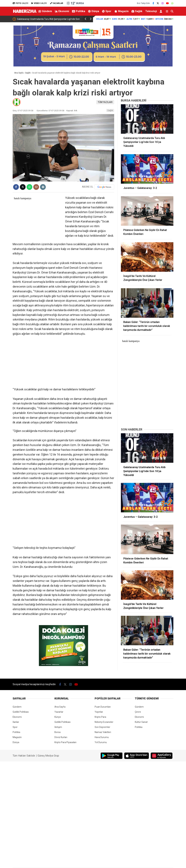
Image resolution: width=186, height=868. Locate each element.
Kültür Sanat (141, 722)
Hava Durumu (102, 737)
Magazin (121, 11)
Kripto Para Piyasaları (65, 742)
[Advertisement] (63, 363)
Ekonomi (62, 11)
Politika (79, 11)
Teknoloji (151, 11)
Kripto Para (100, 717)
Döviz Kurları (61, 737)
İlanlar (16, 722)
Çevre (138, 712)
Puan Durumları (103, 707)
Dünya (94, 11)
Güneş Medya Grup (48, 756)
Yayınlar (99, 712)
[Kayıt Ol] (161, 11)
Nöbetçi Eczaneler (104, 722)
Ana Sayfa (60, 707)
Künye (58, 717)
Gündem (45, 11)
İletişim (58, 727)
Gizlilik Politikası (21, 712)
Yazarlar (59, 712)
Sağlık (137, 11)
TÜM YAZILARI (105, 102)
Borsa (57, 732)
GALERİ (20, 3)
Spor (107, 11)
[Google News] (104, 187)
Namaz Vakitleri (103, 732)
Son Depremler (102, 727)
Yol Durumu (101, 742)
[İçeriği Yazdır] (43, 187)
